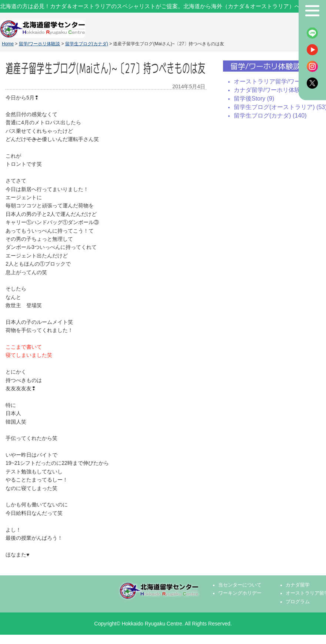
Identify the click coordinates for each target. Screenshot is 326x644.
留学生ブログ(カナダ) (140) (270, 116)
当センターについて (240, 585)
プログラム (298, 602)
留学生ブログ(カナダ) (87, 44)
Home (8, 44)
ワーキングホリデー (240, 593)
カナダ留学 (298, 585)
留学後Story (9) (254, 98)
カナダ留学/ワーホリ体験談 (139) (278, 90)
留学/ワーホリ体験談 (39, 44)
